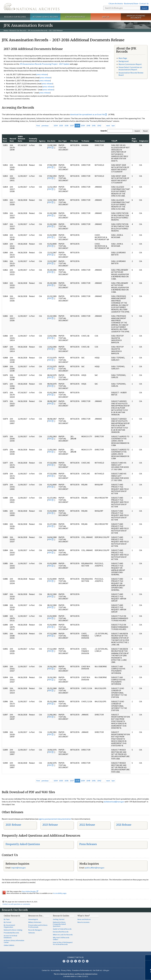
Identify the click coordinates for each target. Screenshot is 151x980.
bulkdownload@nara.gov (114, 802)
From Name (100, 141)
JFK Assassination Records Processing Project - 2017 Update (44, 64)
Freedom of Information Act (82, 970)
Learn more (129, 976)
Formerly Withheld (33, 140)
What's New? (84, 916)
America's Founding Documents (136, 17)
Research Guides (61, 916)
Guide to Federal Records (62, 929)
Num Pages (134, 140)
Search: (104, 131)
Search (144, 8)
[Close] (148, 958)
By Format (7, 922)
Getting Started (59, 919)
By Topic (7, 919)
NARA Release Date (21, 139)
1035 (61, 126)
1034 (56, 126)
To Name (85, 141)
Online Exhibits (9, 945)
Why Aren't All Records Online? (61, 938)
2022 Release (87, 825)
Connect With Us (75, 957)
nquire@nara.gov (19, 868)
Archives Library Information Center (14, 941)
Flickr (87, 961)
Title (114, 141)
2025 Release (13, 825)
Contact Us (144, 3)
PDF (50, 147)
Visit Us (106, 17)
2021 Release (124, 825)
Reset (145, 131)
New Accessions (83, 922)
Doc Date (51, 141)
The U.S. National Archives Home (31, 7)
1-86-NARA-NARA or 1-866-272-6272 (75, 976)
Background (124, 61)
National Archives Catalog (13, 930)
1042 (99, 126)
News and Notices (84, 919)
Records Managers (35, 930)
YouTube (79, 961)
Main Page (123, 58)
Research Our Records (15, 17)
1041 (94, 126)
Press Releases (88, 844)
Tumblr (76, 961)
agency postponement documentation (55, 819)
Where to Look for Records (63, 935)
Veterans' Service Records (45, 17)
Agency (42, 141)
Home (6, 30)
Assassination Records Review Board (131, 74)
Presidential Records (11, 933)
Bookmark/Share (131, 3)
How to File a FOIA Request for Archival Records (63, 943)
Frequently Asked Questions (23, 844)
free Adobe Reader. (30, 891)
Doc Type (63, 141)
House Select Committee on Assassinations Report (130, 68)
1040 (88, 126)
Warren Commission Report (130, 64)
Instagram (72, 961)
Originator (144, 141)
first (38, 126)
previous (45, 126)
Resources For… (36, 916)
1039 (83, 126)
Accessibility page (60, 893)
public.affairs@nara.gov (95, 868)
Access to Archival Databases (10, 937)
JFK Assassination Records (38, 30)
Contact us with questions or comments (16, 904)
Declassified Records (61, 932)
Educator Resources (75, 17)
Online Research (12, 916)
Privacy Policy (66, 970)
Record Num (13, 140)
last (113, 126)
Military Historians (35, 922)
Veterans (32, 933)
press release (42, 74)
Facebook (64, 961)
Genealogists (33, 919)
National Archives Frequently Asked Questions (59, 924)
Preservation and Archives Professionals (38, 926)
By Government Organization (9, 926)
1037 (72, 126)
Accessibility (55, 970)
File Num (74, 141)
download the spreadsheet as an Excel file (87, 114)
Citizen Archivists (116, 3)
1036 (66, 126)
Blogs (83, 961)
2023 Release (50, 825)
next (108, 126)
